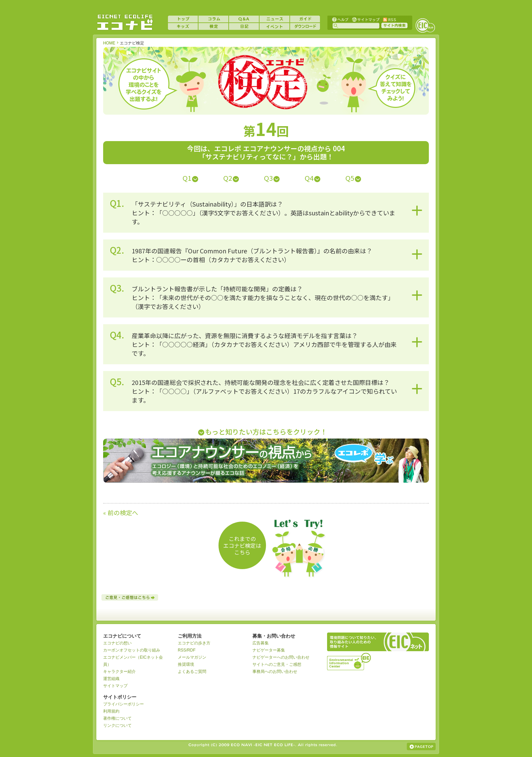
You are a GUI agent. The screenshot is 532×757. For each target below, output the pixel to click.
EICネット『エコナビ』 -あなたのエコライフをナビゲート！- (125, 22)
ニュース (274, 19)
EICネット (425, 25)
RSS (389, 19)
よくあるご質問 (192, 672)
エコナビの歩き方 (194, 643)
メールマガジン (192, 657)
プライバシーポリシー (123, 704)
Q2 (228, 178)
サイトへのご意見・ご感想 (277, 664)
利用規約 (111, 711)
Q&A (244, 19)
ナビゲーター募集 (269, 650)
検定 (213, 26)
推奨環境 (186, 664)
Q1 (187, 178)
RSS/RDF (187, 650)
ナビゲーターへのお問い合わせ (281, 657)
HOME (109, 43)
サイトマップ (365, 19)
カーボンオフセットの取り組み (132, 650)
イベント (274, 26)
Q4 (309, 178)
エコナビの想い (117, 643)
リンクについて (117, 725)
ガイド (305, 19)
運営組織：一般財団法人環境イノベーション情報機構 (349, 661)
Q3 (268, 178)
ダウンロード (305, 26)
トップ (183, 19)
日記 (244, 26)
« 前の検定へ (121, 512)
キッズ (183, 26)
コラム (213, 19)
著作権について (117, 718)
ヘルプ (340, 19)
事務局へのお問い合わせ (275, 672)
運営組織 (111, 679)
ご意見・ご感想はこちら (130, 597)
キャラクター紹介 (119, 672)
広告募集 (261, 643)
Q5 (350, 178)
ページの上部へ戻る (421, 746)
